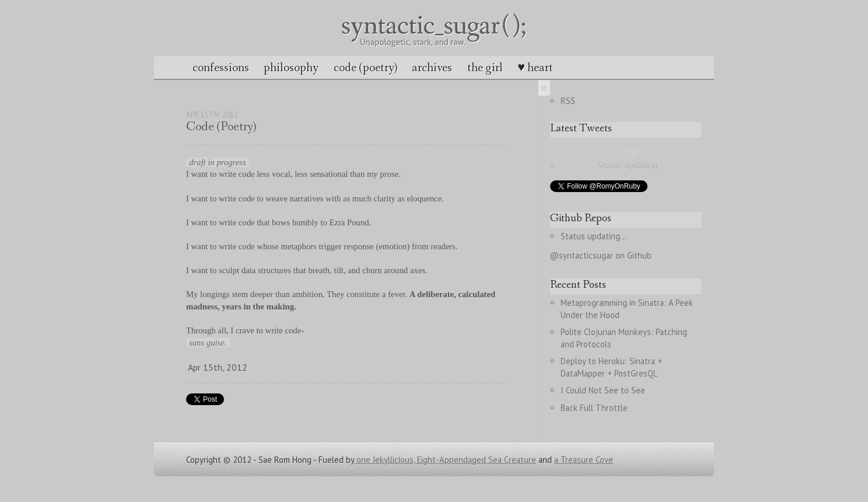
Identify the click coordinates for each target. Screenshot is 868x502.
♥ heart (535, 68)
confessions (221, 68)
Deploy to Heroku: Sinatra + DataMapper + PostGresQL (612, 367)
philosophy (291, 68)
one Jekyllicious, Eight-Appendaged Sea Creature (445, 460)
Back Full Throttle (594, 408)
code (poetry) (365, 68)
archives (432, 68)
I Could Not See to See (603, 390)
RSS (568, 101)
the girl (485, 68)
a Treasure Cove (584, 460)
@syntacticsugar (582, 255)
